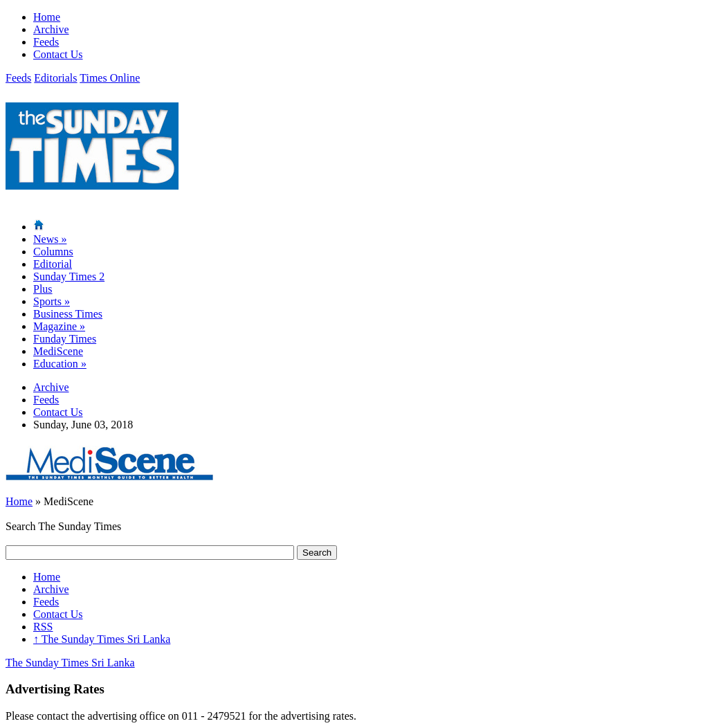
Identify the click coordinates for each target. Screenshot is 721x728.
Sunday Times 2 (69, 276)
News (50, 239)
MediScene (58, 351)
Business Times (68, 314)
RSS (43, 627)
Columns (53, 252)
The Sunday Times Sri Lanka (102, 639)
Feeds (46, 42)
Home (47, 17)
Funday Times (65, 339)
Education (60, 364)
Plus (43, 289)
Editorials (55, 78)
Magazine (59, 326)
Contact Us (58, 54)
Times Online (110, 78)
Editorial (53, 264)
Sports (52, 301)
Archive (51, 29)
